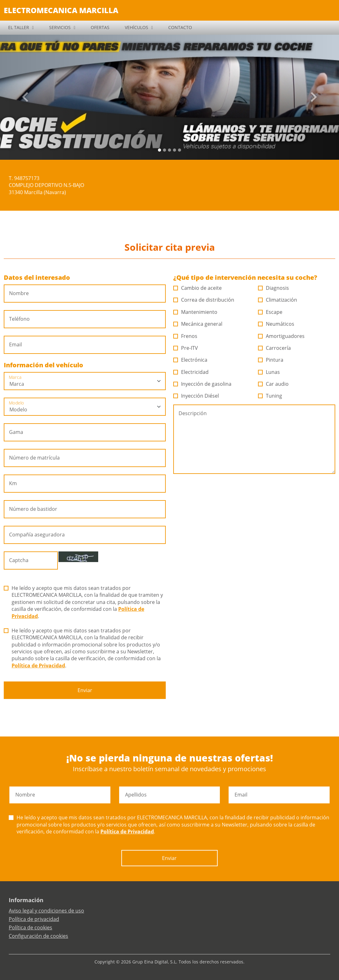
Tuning (270, 396)
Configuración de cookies (38, 936)
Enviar (85, 690)
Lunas (269, 372)
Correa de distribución (204, 300)
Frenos (185, 336)
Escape (270, 312)
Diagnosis (274, 288)
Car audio (273, 384)
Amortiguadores (281, 336)
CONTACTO (180, 27)
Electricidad (191, 372)
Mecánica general (198, 324)
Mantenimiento (195, 312)
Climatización (278, 300)
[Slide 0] (159, 150)
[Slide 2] (169, 150)
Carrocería (275, 348)
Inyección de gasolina (202, 384)
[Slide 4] (180, 150)
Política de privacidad (34, 919)
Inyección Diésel (196, 396)
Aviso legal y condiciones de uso (46, 911)
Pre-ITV (186, 348)
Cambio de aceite (198, 288)
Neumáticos (276, 324)
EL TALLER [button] (19, 27)
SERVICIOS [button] (60, 27)
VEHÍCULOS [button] (137, 27)
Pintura (271, 360)
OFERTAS (100, 27)
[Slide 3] (175, 150)
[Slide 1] (164, 150)
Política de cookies (30, 927)
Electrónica (190, 360)
